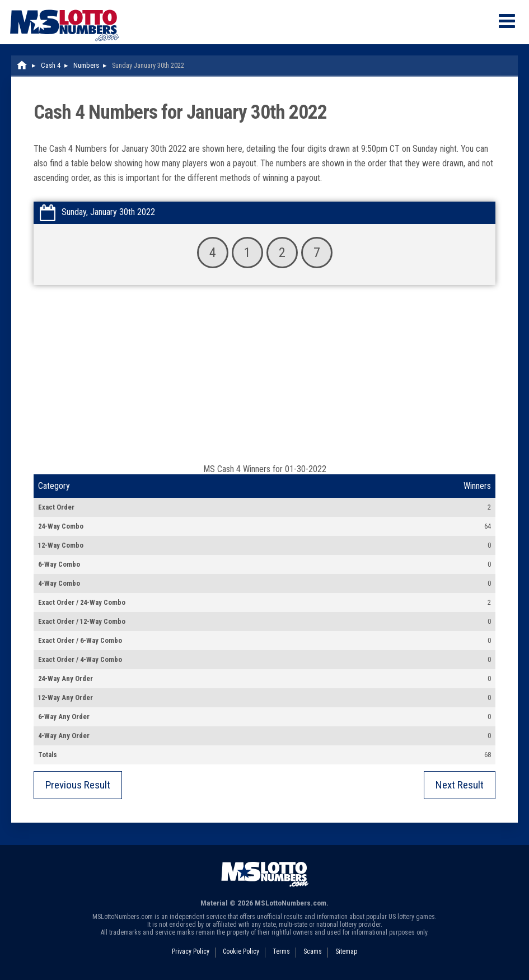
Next (460, 785)
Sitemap (346, 951)
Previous (78, 785)
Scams (313, 951)
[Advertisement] (264, 380)
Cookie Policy (241, 951)
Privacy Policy (191, 951)
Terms (281, 951)
